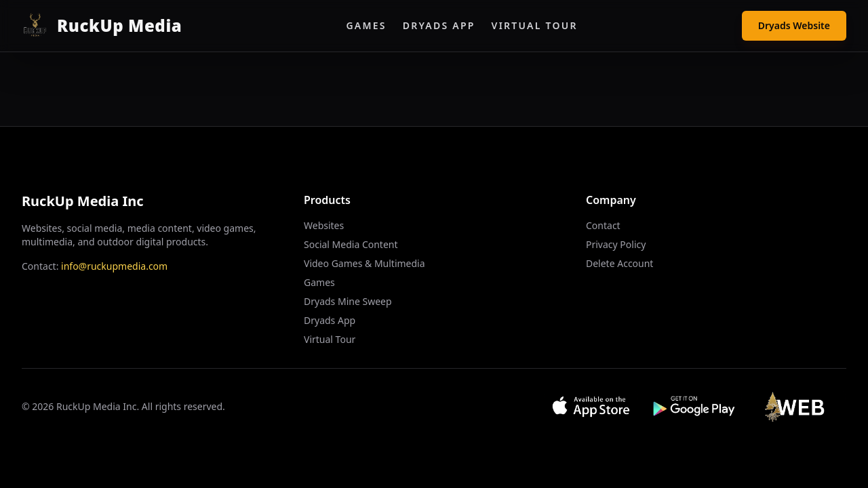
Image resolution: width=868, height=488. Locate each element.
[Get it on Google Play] (695, 407)
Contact (603, 225)
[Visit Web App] (798, 407)
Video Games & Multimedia (364, 263)
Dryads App (439, 25)
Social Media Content (351, 244)
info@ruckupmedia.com (114, 266)
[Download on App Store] (591, 407)
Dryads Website (794, 25)
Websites (324, 225)
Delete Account (619, 263)
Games (366, 25)
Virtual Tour (535, 25)
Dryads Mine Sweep (348, 301)
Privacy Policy (616, 244)
